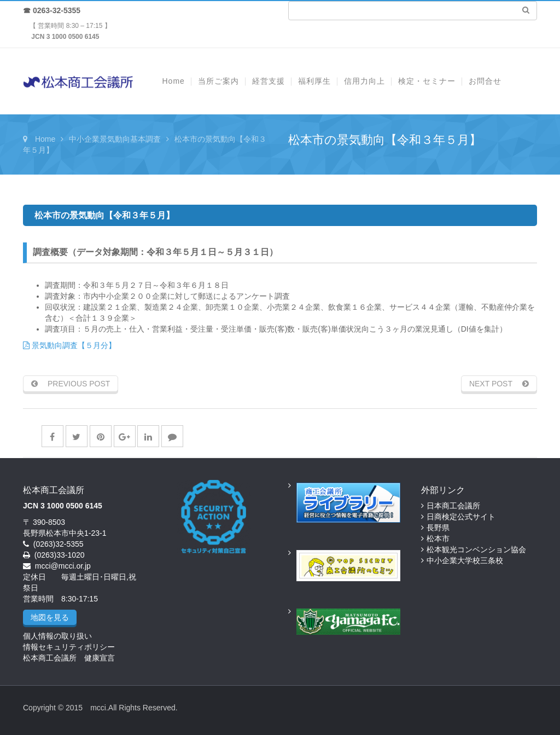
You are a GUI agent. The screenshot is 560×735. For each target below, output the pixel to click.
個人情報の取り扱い (57, 636)
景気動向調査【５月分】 (69, 345)
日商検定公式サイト (461, 517)
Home (45, 139)
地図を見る (50, 617)
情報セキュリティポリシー (69, 647)
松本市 (438, 539)
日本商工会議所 (453, 506)
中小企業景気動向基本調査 (115, 139)
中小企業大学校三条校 (465, 560)
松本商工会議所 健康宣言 (69, 658)
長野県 (438, 528)
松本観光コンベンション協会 (476, 549)
